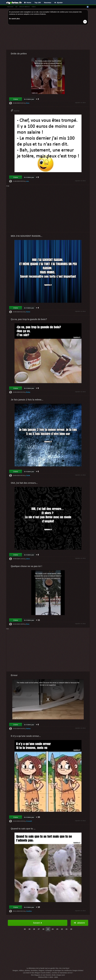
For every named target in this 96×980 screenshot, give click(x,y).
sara (27, 181)
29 (29, 929)
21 (67, 929)
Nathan (28, 729)
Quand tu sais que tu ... (23, 829)
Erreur (14, 675)
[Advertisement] (48, 38)
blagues (10, 7)
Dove (28, 103)
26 (43, 929)
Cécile (28, 475)
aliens (28, 559)
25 (48, 929)
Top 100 (38, 3)
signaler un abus (80, 103)
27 (39, 929)
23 (57, 929)
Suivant (38, 923)
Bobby (28, 392)
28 (34, 929)
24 (53, 929)
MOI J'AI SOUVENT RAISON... (27, 236)
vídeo (34, 7)
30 (25, 929)
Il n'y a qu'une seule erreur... (26, 736)
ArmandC (29, 821)
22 (62, 929)
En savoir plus (14, 19)
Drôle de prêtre (19, 54)
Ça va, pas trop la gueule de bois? (29, 319)
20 (71, 929)
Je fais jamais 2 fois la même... (27, 400)
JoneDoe (29, 911)
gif (16, 7)
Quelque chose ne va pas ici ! (26, 566)
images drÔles (25, 7)
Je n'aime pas (29, 99)
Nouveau (48, 3)
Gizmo (28, 312)
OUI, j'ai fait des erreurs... (24, 483)
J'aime (16, 99)
